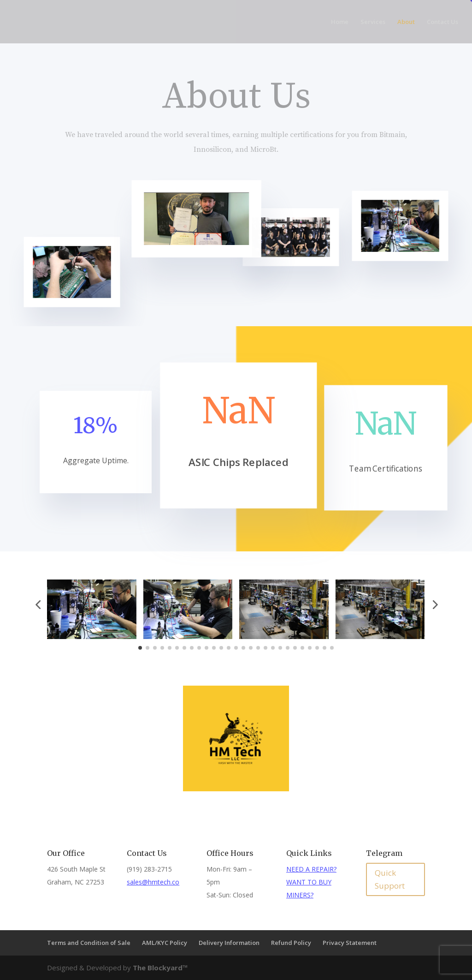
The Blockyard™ (160, 968)
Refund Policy (291, 943)
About (406, 22)
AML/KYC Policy (165, 943)
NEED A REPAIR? (311, 869)
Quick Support (390, 879)
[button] (38, 604)
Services (373, 22)
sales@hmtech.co (153, 882)
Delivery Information (229, 943)
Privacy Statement (350, 943)
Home (340, 22)
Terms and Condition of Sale (89, 943)
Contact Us (442, 22)
